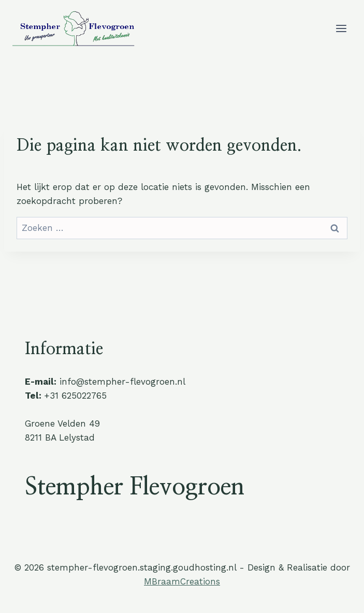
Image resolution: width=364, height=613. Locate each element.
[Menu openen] (341, 28)
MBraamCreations (182, 581)
